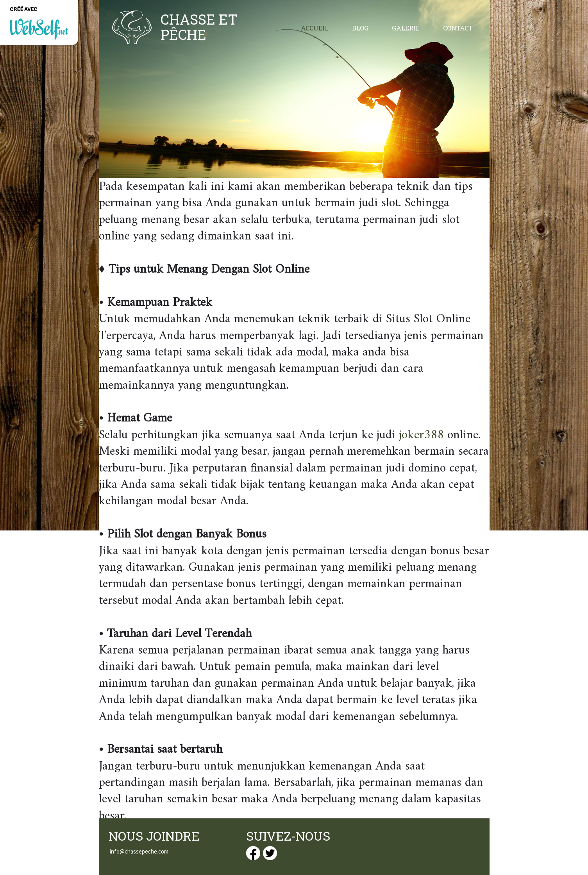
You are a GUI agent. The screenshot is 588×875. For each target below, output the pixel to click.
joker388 (421, 435)
